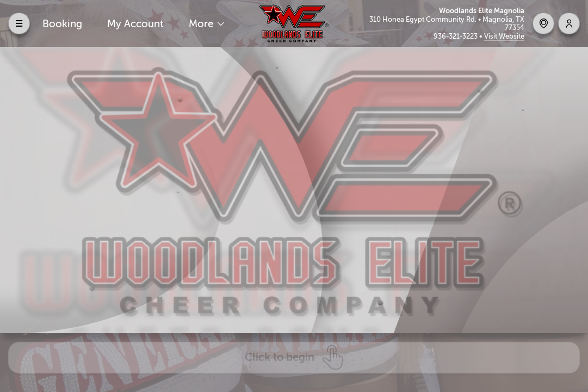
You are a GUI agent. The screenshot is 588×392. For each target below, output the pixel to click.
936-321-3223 (456, 36)
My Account (135, 24)
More (202, 24)
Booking (62, 24)
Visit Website (504, 36)
